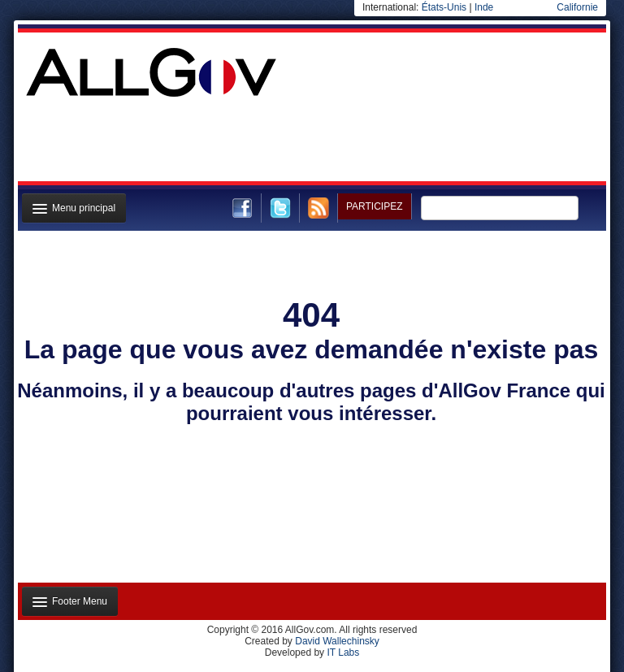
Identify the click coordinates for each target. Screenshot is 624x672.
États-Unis (444, 7)
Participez (375, 206)
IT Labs (343, 652)
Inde (484, 7)
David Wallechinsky (337, 641)
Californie (577, 7)
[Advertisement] (310, 141)
